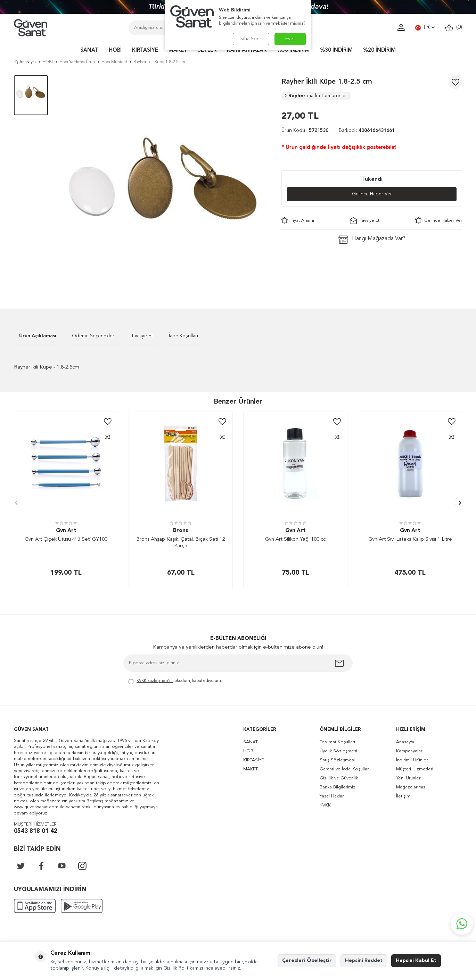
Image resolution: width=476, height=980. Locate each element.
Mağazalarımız (411, 787)
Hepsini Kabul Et (416, 961)
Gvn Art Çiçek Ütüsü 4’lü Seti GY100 (66, 539)
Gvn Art (66, 531)
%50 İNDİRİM (293, 50)
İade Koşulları (183, 336)
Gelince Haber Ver (372, 194)
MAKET (178, 50)
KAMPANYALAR (247, 50)
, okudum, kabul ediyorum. (175, 681)
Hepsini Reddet (364, 961)
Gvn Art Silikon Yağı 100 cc (295, 539)
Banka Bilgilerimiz (338, 787)
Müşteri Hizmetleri (415, 769)
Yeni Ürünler (408, 778)
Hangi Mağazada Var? (372, 239)
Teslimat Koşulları (337, 742)
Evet (290, 39)
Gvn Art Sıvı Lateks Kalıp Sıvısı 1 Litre (410, 539)
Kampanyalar (409, 751)
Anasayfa (25, 62)
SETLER (207, 50)
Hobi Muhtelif (114, 62)
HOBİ (115, 50)
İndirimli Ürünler (412, 760)
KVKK (325, 805)
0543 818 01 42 (36, 831)
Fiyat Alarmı (298, 221)
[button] (14, 503)
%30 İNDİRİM (336, 50)
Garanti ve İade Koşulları (345, 769)
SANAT (89, 50)
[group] (165, 181)
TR (425, 28)
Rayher (316, 96)
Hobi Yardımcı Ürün (77, 62)
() (454, 28)
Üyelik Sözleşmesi (338, 751)
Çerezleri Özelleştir (307, 961)
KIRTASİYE (145, 50)
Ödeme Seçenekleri (94, 336)
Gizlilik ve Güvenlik (339, 778)
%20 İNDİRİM (379, 50)
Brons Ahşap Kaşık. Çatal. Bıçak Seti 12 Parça (181, 543)
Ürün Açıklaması (38, 336)
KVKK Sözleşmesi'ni (155, 681)
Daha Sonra (251, 39)
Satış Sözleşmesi (337, 760)
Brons (181, 531)
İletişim (403, 796)
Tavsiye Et (365, 221)
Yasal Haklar (332, 796)
